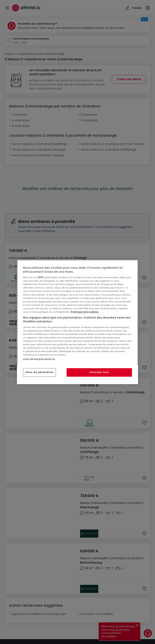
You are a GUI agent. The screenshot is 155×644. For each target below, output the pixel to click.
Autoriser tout (99, 372)
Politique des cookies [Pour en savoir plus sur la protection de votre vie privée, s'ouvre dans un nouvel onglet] (85, 312)
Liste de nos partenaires (39, 359)
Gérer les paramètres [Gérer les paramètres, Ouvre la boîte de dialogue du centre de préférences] (39, 372)
